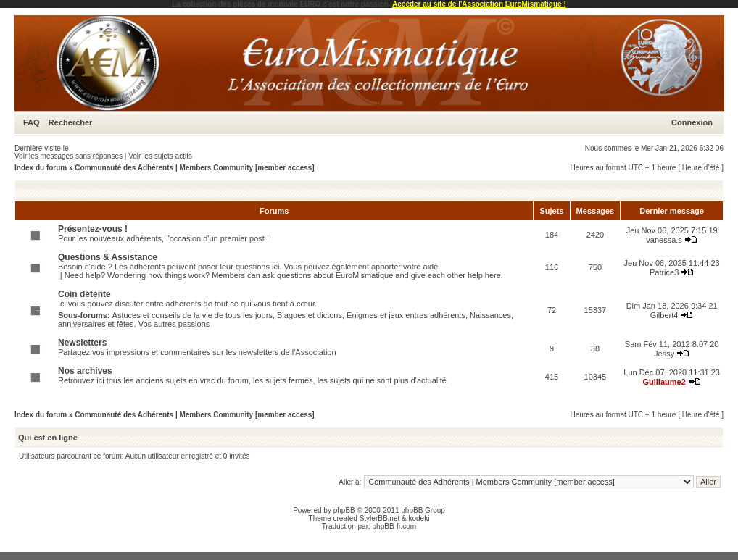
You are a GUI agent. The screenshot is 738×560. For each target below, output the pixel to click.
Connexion (692, 122)
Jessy (664, 354)
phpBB (344, 510)
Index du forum (41, 168)
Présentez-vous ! (93, 229)
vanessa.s (664, 240)
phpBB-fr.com (395, 526)
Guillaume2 (664, 382)
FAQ (32, 122)
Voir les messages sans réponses (69, 156)
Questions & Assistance (108, 257)
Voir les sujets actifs (160, 156)
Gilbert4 (664, 315)
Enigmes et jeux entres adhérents (406, 315)
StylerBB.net (380, 518)
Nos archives (85, 371)
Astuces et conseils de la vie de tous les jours (192, 315)
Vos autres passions (174, 324)
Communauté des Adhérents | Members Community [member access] (194, 168)
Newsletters (82, 343)
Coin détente (84, 294)
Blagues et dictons (310, 315)
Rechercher (71, 122)
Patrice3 (664, 272)
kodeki (419, 518)
